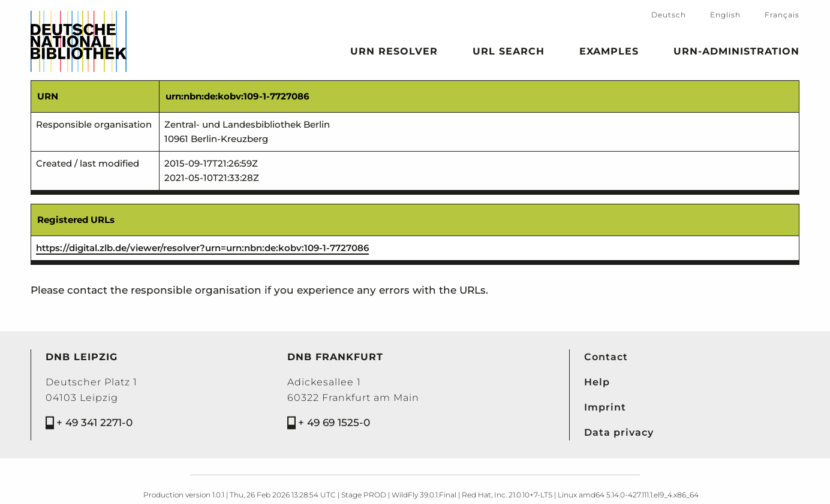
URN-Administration (736, 53)
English (725, 15)
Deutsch (669, 15)
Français (782, 15)
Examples (609, 53)
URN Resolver (394, 53)
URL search (509, 53)
